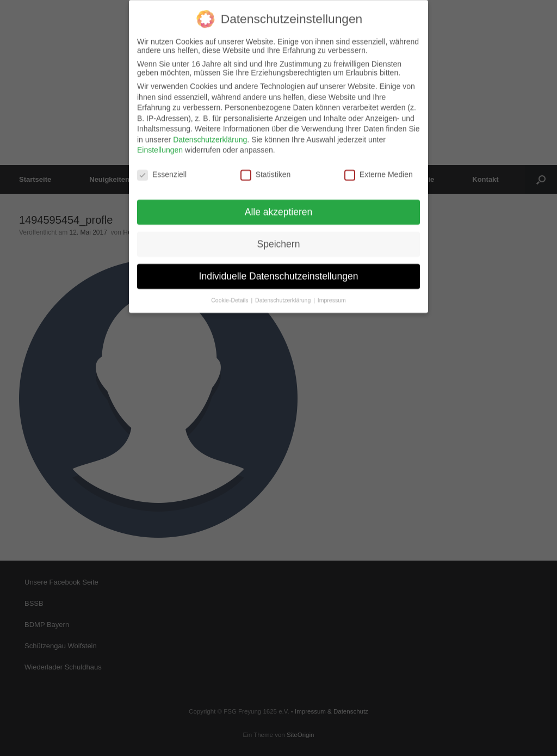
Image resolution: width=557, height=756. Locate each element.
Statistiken (266, 169)
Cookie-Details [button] (230, 294)
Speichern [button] (279, 238)
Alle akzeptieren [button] (279, 206)
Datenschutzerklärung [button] (284, 294)
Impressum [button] (332, 294)
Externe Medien (379, 169)
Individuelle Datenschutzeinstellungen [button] (279, 271)
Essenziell (162, 169)
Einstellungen (160, 145)
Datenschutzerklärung (210, 134)
